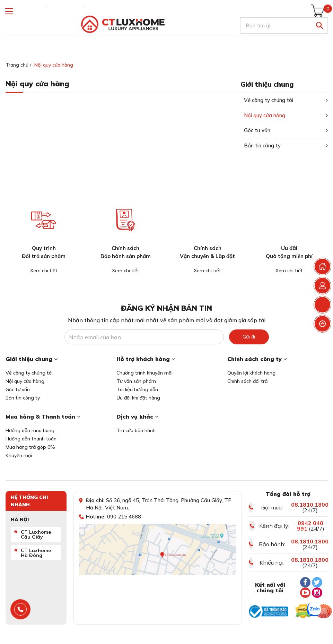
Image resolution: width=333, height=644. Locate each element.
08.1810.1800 (310, 505)
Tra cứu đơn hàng (24, 7)
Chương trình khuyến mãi (144, 373)
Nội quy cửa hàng (265, 115)
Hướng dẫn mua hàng (30, 430)
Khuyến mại (19, 455)
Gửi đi (249, 337)
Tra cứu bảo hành (136, 430)
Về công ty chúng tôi (269, 100)
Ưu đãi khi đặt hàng (138, 398)
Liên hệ (96, 7)
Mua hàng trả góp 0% (30, 447)
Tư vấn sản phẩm (136, 381)
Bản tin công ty (262, 145)
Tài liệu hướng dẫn (137, 389)
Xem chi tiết (44, 271)
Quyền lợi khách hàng (251, 373)
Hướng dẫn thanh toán (31, 439)
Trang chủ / (18, 65)
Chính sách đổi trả (247, 381)
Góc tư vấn (257, 130)
